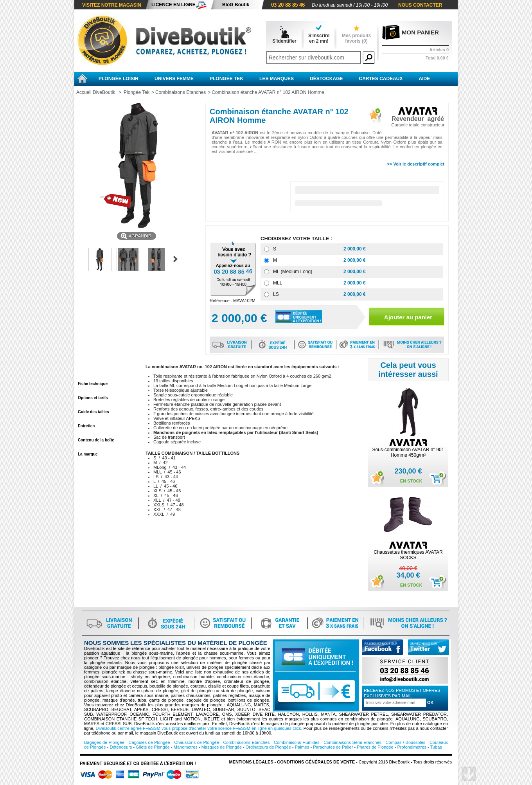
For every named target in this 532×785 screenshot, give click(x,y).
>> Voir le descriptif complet (416, 164)
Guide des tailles (93, 412)
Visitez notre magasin (112, 5)
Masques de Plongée (222, 747)
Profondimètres (412, 747)
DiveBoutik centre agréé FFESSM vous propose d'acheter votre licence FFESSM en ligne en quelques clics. (199, 728)
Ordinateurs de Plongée (268, 747)
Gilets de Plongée (153, 747)
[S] (267, 249)
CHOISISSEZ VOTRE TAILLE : (297, 239)
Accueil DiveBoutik (96, 92)
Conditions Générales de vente (316, 762)
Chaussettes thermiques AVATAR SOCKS (408, 555)
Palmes (302, 747)
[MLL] (267, 283)
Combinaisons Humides (297, 742)
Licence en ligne (173, 5)
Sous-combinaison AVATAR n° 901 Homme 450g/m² (408, 452)
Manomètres (186, 747)
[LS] (267, 294)
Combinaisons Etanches (181, 92)
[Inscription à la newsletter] (395, 703)
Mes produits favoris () (357, 38)
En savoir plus (91, 370)
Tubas (436, 747)
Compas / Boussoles (406, 742)
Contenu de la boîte (96, 440)
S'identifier (284, 41)
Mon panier (420, 32)
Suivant (175, 259)
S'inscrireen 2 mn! (319, 38)
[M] (267, 260)
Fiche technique (93, 384)
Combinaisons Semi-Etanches (352, 742)
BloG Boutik (236, 5)
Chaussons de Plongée (197, 742)
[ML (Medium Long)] (267, 272)
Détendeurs (121, 747)
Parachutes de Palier (333, 747)
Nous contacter (420, 5)
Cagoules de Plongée (149, 742)
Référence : (221, 301)
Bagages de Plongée (104, 742)
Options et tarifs (93, 398)
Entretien (86, 426)
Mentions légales (251, 762)
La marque (88, 454)
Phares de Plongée (375, 747)
